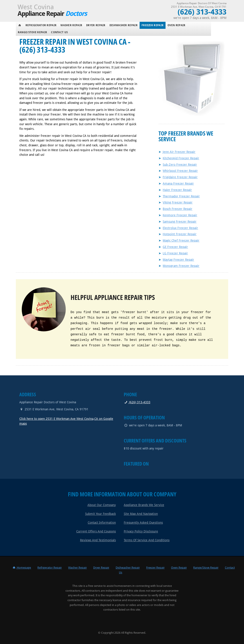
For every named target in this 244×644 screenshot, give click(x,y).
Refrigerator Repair (41, 25)
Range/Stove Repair (32, 32)
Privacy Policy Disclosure (141, 531)
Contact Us (59, 32)
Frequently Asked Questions (143, 523)
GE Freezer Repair (175, 247)
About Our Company (102, 505)
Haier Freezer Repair (177, 190)
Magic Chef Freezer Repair (181, 240)
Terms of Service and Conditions (147, 540)
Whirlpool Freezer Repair (180, 171)
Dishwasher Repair (124, 25)
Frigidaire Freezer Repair (180, 177)
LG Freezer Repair (175, 253)
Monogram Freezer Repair (181, 266)
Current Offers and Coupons (96, 531)
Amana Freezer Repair (178, 183)
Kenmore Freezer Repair (180, 215)
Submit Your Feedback (100, 514)
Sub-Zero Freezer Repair (180, 165)
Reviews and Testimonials (98, 540)
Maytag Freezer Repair (178, 260)
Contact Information (102, 523)
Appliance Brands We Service (144, 505)
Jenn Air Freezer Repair (179, 152)
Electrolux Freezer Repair (180, 228)
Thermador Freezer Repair (181, 196)
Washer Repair (71, 25)
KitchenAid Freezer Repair (181, 158)
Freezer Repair (153, 25)
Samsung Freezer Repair (180, 222)
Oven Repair (176, 25)
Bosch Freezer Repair (178, 209)
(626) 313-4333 (137, 402)
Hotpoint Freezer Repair (180, 234)
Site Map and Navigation (141, 514)
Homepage (22, 568)
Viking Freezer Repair (178, 202)
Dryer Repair (96, 25)
